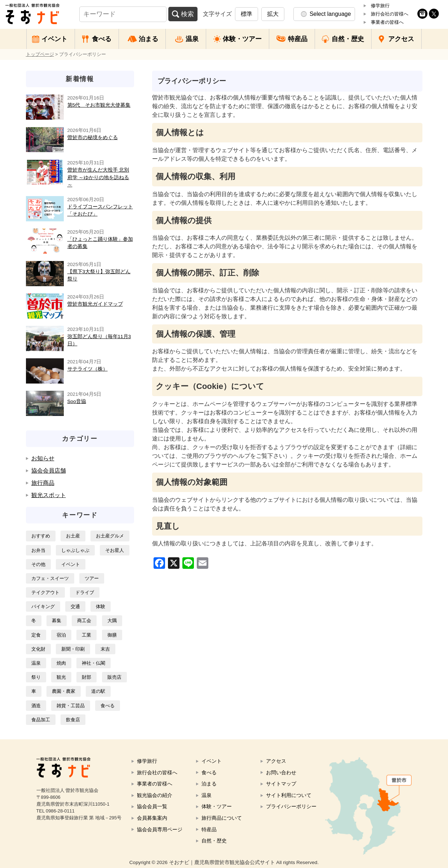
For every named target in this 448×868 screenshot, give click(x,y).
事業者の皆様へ (387, 22)
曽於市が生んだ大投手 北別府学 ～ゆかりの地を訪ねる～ (98, 177)
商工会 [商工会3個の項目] (84, 621)
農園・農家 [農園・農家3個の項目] (64, 691)
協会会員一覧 (152, 806)
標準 (247, 14)
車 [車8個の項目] (34, 691)
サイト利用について (289, 795)
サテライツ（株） (88, 369)
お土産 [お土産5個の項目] (73, 536)
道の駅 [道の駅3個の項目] (98, 691)
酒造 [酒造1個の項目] (36, 706)
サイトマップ (281, 784)
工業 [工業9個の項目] (87, 635)
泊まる (148, 39)
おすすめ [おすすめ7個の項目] (41, 536)
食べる (102, 39)
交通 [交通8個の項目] (75, 606)
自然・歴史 (348, 39)
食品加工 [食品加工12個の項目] (41, 720)
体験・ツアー (242, 39)
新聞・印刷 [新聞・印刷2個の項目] (73, 649)
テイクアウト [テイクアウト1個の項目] (45, 592)
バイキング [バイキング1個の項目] (43, 606)
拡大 (273, 14)
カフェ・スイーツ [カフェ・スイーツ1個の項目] (50, 578)
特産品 (298, 39)
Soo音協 (77, 401)
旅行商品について (222, 818)
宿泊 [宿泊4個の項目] (61, 635)
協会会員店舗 (49, 471)
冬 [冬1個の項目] (34, 621)
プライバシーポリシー (291, 806)
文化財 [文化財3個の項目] (38, 649)
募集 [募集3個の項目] (57, 621)
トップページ (40, 54)
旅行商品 (43, 483)
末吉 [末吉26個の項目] (105, 649)
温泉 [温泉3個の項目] (36, 663)
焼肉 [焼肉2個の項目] (61, 663)
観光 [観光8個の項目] (61, 677)
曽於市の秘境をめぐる (93, 138)
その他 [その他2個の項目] (38, 564)
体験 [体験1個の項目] (101, 606)
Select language (330, 14)
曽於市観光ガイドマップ (95, 304)
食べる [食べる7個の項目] (108, 706)
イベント (54, 39)
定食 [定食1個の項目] (36, 635)
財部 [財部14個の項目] (87, 677)
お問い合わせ (281, 772)
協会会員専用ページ (160, 829)
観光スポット (49, 495)
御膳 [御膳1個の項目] (112, 635)
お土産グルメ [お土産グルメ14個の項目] (110, 536)
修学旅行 (380, 6)
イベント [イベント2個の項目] (71, 564)
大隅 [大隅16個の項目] (112, 621)
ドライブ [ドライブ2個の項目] (85, 592)
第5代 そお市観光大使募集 (99, 105)
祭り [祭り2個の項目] (36, 677)
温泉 (192, 39)
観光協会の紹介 (155, 795)
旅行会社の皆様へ (390, 14)
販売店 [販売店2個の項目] (114, 677)
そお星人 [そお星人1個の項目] (115, 550)
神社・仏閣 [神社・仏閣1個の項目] (94, 663)
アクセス (401, 39)
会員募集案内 (152, 818)
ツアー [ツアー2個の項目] (92, 578)
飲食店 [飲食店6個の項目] (73, 720)
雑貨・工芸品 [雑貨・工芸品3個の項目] (71, 706)
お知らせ (43, 458)
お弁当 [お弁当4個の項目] (38, 550)
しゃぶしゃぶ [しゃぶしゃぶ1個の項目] (75, 550)
